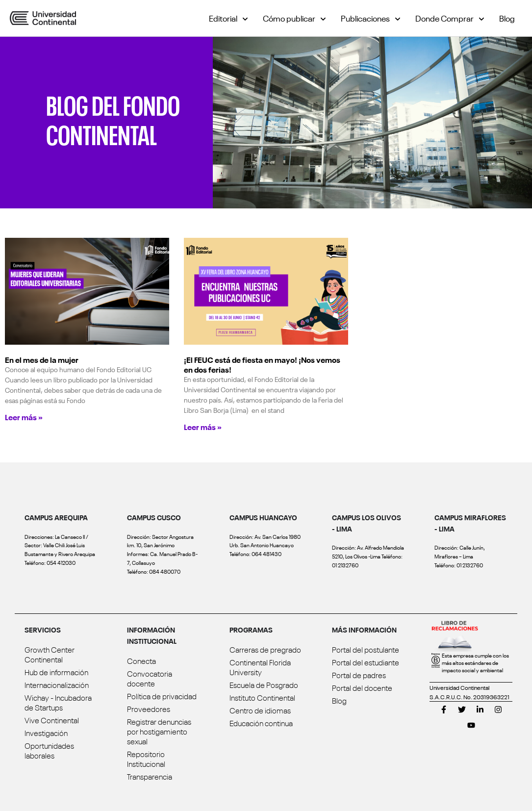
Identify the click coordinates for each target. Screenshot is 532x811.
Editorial (228, 18)
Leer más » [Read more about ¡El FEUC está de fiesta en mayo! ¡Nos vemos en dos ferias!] (203, 427)
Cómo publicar (294, 18)
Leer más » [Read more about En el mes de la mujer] (24, 417)
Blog (507, 18)
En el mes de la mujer (42, 359)
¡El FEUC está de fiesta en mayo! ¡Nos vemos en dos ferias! (262, 364)
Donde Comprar (450, 18)
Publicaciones (371, 18)
